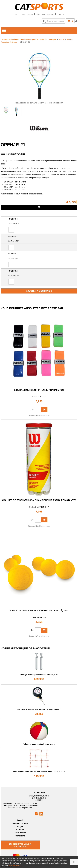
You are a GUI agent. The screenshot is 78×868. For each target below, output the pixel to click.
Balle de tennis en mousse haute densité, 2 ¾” (39, 611)
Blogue (20, 826)
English (61, 14)
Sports (61, 39)
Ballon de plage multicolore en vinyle (39, 744)
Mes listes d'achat (24, 14)
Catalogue (52, 39)
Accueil (20, 820)
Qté (32, 409)
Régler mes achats (45, 14)
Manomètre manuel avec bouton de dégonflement (39, 709)
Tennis (69, 39)
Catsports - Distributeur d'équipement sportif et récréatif (23, 39)
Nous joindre (20, 833)
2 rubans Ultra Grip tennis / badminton (39, 390)
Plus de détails (14, 865)
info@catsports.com (24, 808)
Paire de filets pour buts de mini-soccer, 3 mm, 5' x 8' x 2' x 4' (39, 772)
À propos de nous (20, 823)
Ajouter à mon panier (39, 291)
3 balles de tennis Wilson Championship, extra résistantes (39, 500)
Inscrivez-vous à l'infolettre (20, 845)
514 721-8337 (19, 805)
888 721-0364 (32, 803)
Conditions (20, 836)
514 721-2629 (19, 803)
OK (74, 862)
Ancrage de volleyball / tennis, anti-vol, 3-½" (39, 675)
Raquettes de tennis (9, 42)
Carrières (20, 830)
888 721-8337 (32, 805)
